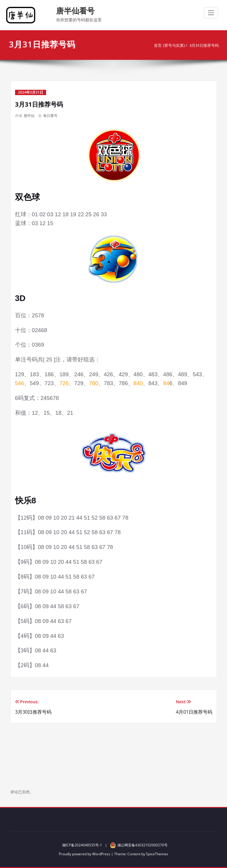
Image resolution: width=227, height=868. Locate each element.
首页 (157, 45)
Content (134, 854)
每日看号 (50, 116)
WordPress (101, 854)
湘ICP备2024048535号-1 (82, 845)
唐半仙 (29, 116)
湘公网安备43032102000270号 (139, 845)
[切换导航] (211, 13)
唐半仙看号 (75, 11)
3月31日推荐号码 (204, 45)
